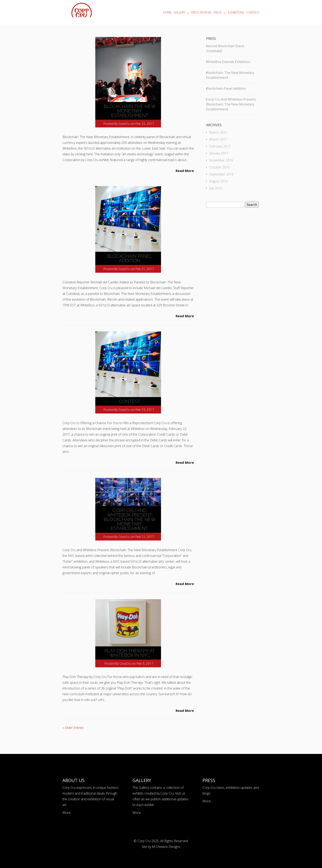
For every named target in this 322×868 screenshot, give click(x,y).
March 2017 (218, 139)
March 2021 (218, 132)
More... (67, 813)
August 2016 (218, 181)
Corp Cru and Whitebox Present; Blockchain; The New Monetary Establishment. (130, 519)
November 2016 (221, 160)
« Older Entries (73, 728)
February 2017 (220, 146)
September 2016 (221, 174)
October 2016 (219, 167)
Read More (185, 171)
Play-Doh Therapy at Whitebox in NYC (130, 653)
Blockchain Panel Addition (130, 258)
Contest (130, 401)
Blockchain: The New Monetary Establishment (130, 111)
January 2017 (219, 153)
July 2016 (216, 188)
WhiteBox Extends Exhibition (228, 62)
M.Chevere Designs (166, 847)
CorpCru (124, 124)
